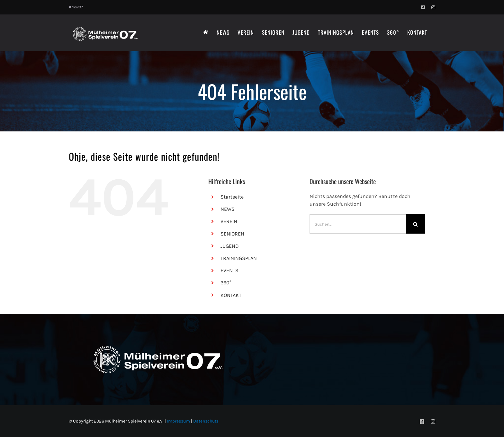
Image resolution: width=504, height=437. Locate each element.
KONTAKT (231, 295)
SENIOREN (232, 234)
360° (226, 283)
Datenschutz (206, 421)
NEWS (228, 209)
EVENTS (230, 270)
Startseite (232, 197)
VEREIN (229, 221)
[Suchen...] (358, 224)
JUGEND (230, 246)
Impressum (178, 421)
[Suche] (416, 224)
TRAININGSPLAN (239, 258)
